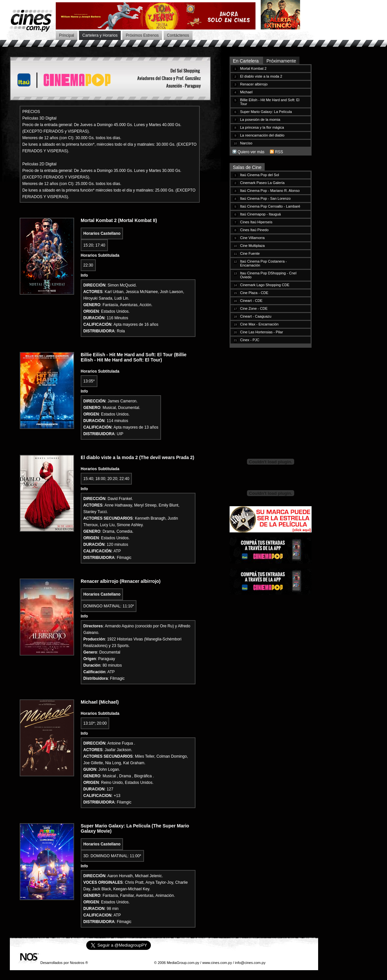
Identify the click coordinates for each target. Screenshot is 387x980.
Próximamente (281, 61)
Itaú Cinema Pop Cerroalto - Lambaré (270, 206)
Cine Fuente (250, 253)
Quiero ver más (251, 152)
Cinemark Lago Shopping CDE (265, 285)
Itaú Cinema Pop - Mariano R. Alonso (270, 191)
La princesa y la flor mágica (262, 127)
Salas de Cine (247, 167)
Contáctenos (178, 35)
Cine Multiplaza (252, 246)
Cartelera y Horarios (100, 35)
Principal (67, 35)
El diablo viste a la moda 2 (261, 76)
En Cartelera (246, 61)
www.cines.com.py (217, 963)
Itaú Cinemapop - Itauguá (260, 214)
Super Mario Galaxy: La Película (266, 112)
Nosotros (77, 963)
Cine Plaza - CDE (254, 293)
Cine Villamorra (252, 238)
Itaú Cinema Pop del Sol (260, 175)
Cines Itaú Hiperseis (256, 222)
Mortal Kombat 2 (253, 68)
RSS (279, 152)
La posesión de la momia (260, 120)
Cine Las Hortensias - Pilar (262, 332)
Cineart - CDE (251, 301)
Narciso (246, 143)
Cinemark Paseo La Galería (262, 183)
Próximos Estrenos (142, 35)
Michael (246, 92)
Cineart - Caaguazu (256, 316)
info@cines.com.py (250, 963)
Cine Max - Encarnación (259, 324)
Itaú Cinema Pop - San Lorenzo (265, 198)
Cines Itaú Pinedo (254, 230)
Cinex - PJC (250, 340)
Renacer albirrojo (254, 84)
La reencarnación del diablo (262, 135)
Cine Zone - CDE (254, 308)
